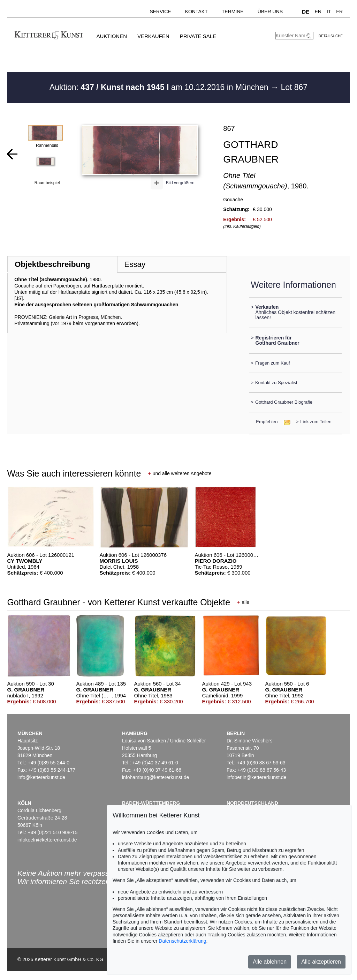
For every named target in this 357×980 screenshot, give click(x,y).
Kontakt (196, 12)
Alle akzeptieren (321, 962)
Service (160, 12)
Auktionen (112, 36)
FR (339, 12)
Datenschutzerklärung (182, 941)
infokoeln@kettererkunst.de (47, 840)
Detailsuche (331, 36)
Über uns (270, 12)
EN (318, 12)
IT (329, 12)
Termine (233, 12)
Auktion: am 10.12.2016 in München (160, 87)
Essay (135, 264)
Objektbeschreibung (52, 264)
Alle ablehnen (270, 962)
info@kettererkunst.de (41, 777)
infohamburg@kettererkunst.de (155, 777)
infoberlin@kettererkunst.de (256, 777)
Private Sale (198, 36)
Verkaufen (153, 36)
